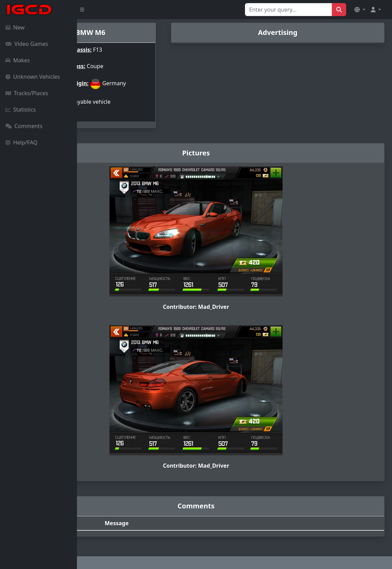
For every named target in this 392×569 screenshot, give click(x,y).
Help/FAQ (22, 142)
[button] (360, 10)
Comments (24, 126)
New (15, 27)
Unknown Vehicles (33, 77)
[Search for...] (289, 10)
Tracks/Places (27, 93)
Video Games (27, 44)
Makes (18, 60)
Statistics (21, 110)
